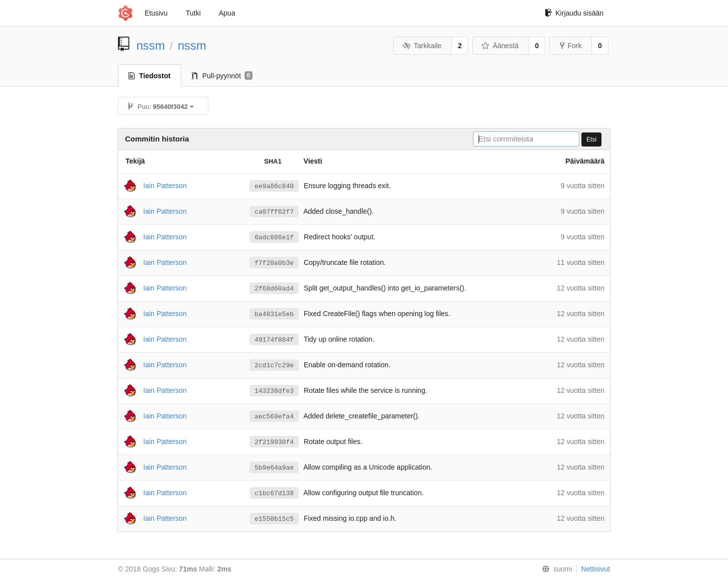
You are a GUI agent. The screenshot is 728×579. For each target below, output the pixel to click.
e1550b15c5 (274, 519)
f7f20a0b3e (274, 263)
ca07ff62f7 (274, 212)
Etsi (591, 139)
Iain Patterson (165, 185)
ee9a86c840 (274, 186)
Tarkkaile (422, 46)
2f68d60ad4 (274, 288)
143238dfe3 (274, 391)
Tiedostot (150, 76)
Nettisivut (595, 569)
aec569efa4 (274, 416)
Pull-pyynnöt (222, 76)
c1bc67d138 (274, 493)
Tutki (193, 13)
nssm (151, 45)
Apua (227, 13)
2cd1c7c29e (274, 365)
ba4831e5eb (274, 314)
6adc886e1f (274, 237)
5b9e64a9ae (274, 468)
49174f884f (274, 340)
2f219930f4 (274, 442)
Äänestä (500, 46)
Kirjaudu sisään (574, 13)
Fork (571, 46)
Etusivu (156, 13)
